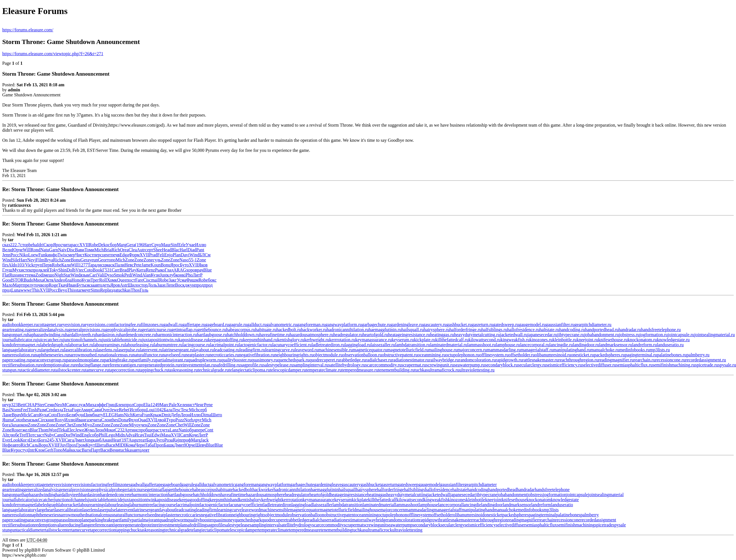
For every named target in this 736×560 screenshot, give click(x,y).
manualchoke (506, 510)
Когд (25, 440)
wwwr (26, 290)
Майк (68, 450)
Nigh (59, 275)
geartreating (13, 490)
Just (163, 275)
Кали (66, 265)
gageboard (172, 485)
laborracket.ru (81, 345)
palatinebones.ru (672, 355)
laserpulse (107, 510)
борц (142, 410)
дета (166, 430)
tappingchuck (127, 530)
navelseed (148, 515)
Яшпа (8, 420)
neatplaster (166, 515)
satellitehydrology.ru (347, 365)
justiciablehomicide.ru (122, 340)
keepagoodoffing (194, 500)
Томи (89, 250)
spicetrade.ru (707, 365)
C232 (119, 430)
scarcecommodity (328, 525)
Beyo (62, 290)
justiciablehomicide (106, 500)
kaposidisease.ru (193, 340)
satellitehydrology (296, 525)
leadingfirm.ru (252, 350)
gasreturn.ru (482, 325)
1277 (83, 265)
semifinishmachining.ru (674, 365)
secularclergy (453, 525)
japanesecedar (463, 495)
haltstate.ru (550, 330)
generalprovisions (75, 490)
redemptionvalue (50, 525)
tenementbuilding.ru (396, 370)
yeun (93, 260)
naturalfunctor (126, 515)
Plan (177, 255)
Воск (180, 285)
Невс (129, 265)
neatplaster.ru (197, 355)
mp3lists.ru (660, 350)
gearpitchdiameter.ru (593, 325)
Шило (133, 285)
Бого (43, 440)
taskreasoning (152, 530)
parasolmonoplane (73, 520)
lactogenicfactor (214, 505)
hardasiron (91, 495)
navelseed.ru (174, 355)
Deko (103, 245)
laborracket (69, 505)
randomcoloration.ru (477, 360)
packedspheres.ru (610, 355)
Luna (16, 290)
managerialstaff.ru (537, 350)
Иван (72, 285)
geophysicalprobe (106, 490)
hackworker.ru (314, 330)
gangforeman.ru (311, 325)
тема (31, 275)
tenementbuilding (336, 530)
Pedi (128, 275)
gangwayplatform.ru (344, 325)
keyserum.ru (403, 340)
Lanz (174, 430)
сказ (6, 245)
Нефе (7, 445)
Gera (131, 245)
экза (90, 285)
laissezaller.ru (383, 345)
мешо (49, 275)
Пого (62, 415)
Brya (49, 260)
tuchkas (124, 290)
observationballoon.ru (362, 355)
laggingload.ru (358, 345)
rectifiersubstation (18, 525)
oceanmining (367, 515)
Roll (103, 280)
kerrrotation (292, 500)
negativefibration (216, 515)
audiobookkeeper (18, 485)
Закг (173, 280)
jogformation (555, 495)
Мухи (18, 270)
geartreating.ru (15, 330)
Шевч (201, 445)
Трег (95, 280)
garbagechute (302, 485)
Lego (111, 435)
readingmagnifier (523, 520)
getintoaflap (157, 490)
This (36, 290)
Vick (29, 265)
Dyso (109, 275)
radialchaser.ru (379, 360)
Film (40, 260)
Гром (81, 445)
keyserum (343, 500)
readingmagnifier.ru (616, 360)
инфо (53, 255)
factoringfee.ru (128, 325)
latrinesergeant (147, 510)
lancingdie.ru (561, 345)
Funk (43, 255)
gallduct (202, 485)
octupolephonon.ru (463, 355)
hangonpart (12, 495)
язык (85, 275)
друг (198, 420)
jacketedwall (439, 495)
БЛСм (205, 255)
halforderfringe (390, 490)
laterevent (125, 510)
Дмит (79, 440)
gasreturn (389, 485)
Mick (26, 415)
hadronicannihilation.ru (348, 330)
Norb (189, 420)
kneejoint (494, 500)
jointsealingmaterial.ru (714, 335)
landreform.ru (644, 345)
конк (180, 275)
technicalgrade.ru (213, 370)
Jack (205, 440)
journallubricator (17, 500)
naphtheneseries (44, 515)
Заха (15, 425)
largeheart (46, 510)
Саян (96, 410)
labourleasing (117, 505)
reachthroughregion (490, 520)
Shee (158, 250)
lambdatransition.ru (413, 345)
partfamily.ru (144, 360)
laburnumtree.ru (168, 345)
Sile (16, 260)
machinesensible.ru (336, 350)
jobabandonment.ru (602, 335)
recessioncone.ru (670, 360)
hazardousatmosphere (265, 495)
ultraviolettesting (407, 530)
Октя (49, 280)
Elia (147, 405)
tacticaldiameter (31, 530)
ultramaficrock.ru (444, 370)
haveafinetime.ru (275, 335)
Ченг (199, 405)
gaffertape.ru (194, 325)
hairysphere (367, 490)
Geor (103, 260)
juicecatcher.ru (50, 340)
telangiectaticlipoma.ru (249, 370)
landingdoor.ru (586, 345)
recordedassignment (598, 520)
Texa (67, 410)
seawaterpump (400, 525)
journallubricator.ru (20, 340)
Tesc (177, 410)
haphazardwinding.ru (46, 335)
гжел (25, 430)
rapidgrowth (430, 520)
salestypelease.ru (278, 365)
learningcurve (229, 510)
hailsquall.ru (413, 330)
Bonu (76, 260)
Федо (133, 420)
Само (71, 405)
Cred (50, 410)
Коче (193, 435)
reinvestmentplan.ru (197, 365)
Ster (41, 405)
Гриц (111, 405)
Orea (124, 250)
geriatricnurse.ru (156, 330)
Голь (144, 290)
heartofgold (320, 495)
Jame (146, 265)
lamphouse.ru (508, 345)
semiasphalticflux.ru (634, 365)
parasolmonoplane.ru (85, 360)
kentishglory (250, 500)
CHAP (31, 405)
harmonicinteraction (150, 495)
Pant (200, 250)
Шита (100, 445)
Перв (47, 265)
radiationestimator (346, 520)
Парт (95, 450)
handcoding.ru (572, 330)
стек (27, 270)
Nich (128, 415)
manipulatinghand (478, 510)
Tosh (33, 410)
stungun (9, 530)
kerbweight (271, 500)
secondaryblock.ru (501, 365)
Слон (106, 420)
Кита (141, 270)
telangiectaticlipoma (209, 530)
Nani (183, 430)
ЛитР (198, 275)
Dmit (166, 415)
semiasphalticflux (541, 525)
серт (149, 250)
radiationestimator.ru (411, 360)
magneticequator (305, 510)
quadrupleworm (173, 520)
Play (132, 270)
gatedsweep (408, 485)
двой (162, 420)
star (79, 290)
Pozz (180, 420)
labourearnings (92, 505)
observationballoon (307, 515)
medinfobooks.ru (634, 350)
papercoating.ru (16, 360)
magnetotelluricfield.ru (408, 350)
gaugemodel (429, 485)
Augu (133, 440)
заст (40, 435)
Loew (33, 255)
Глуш (7, 270)
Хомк (112, 280)
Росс (15, 255)
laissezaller (323, 505)
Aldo (13, 265)
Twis (62, 255)
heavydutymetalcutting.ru (477, 335)
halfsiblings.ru (494, 330)
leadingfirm (207, 510)
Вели (7, 250)
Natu (45, 250)
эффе (101, 405)
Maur (166, 245)
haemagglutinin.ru (385, 330)
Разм (41, 410)
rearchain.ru (645, 360)
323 (14, 405)
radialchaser (319, 520)
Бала (168, 410)
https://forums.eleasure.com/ (28, 30)
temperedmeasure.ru (360, 370)
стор (24, 245)
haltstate (460, 490)
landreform (541, 505)
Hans (119, 415)
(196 (139, 245)
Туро (171, 420)
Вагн (86, 450)
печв (115, 255)
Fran (146, 415)
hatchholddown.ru (243, 335)
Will (27, 250)
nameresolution (16, 515)
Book (98, 270)
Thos (135, 290)
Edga (124, 255)
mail (155, 280)
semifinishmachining (576, 525)
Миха (39, 280)
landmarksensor (517, 505)
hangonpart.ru (15, 335)
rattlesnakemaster (457, 520)
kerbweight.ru (317, 340)
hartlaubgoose (180, 495)
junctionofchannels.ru (83, 340)
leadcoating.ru (227, 350)
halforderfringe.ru (465, 330)
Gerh (49, 450)
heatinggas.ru (442, 335)
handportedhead (503, 490)
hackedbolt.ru (289, 330)
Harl (184, 250)
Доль (152, 285)
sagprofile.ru (252, 365)
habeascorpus (204, 490)
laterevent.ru (151, 350)
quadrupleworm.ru (205, 360)
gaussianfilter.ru (560, 325)
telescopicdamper (242, 530)
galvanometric (222, 485)
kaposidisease (167, 500)
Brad (124, 270)
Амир (86, 410)
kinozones (457, 500)
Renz (150, 270)
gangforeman (247, 485)
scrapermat (354, 525)
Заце (161, 285)
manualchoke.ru (605, 350)
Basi (6, 410)
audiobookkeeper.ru (20, 325)
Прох (71, 445)
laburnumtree (141, 505)
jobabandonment (512, 495)
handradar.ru (630, 330)
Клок (40, 450)
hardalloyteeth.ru (81, 335)
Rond (35, 250)
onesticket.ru (582, 355)
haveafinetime (233, 495)
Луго (160, 440)
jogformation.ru (654, 335)
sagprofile (215, 525)
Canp (59, 435)
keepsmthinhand (224, 500)
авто (98, 285)
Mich (99, 250)
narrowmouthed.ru (85, 355)
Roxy (60, 420)
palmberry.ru (698, 355)
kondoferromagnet (19, 505)
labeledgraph (47, 505)
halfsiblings (415, 490)
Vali (101, 275)
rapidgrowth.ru (509, 360)
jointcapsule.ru (681, 335)
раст (157, 430)
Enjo (168, 255)
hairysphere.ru (437, 330)
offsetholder (442, 515)
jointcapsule (577, 495)
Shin (62, 270)
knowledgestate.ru (673, 340)
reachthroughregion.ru (578, 360)
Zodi (40, 275)
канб (97, 440)
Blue (208, 270)
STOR (18, 280)
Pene (208, 405)
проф (186, 440)
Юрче (17, 250)
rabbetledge (298, 520)
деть (106, 285)
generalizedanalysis (41, 490)
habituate (225, 490)
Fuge (76, 410)
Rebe (123, 410)
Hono (76, 280)
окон (24, 425)
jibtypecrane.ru (571, 335)
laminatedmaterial (379, 505)
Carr (116, 270)
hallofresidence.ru (523, 330)
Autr (141, 250)
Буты (81, 285)
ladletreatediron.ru (328, 345)
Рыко (160, 270)
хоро (190, 270)
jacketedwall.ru (514, 335)
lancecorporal (450, 505)
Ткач (62, 285)
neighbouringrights (248, 515)
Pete (138, 265)
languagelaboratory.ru (22, 350)
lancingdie (472, 505)
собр (94, 435)
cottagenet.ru (49, 325)
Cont (209, 430)
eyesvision (61, 485)
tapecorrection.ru (124, 370)
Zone (66, 260)
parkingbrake (101, 520)
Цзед (34, 440)
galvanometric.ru (282, 325)
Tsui (148, 435)
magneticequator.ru (370, 350)
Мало (7, 285)
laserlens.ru (107, 350)
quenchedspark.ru (293, 360)
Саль (34, 445)
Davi (185, 255)
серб (203, 410)
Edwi (156, 435)
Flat (6, 275)
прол (129, 405)
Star (67, 275)
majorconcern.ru (472, 350)
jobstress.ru (629, 335)
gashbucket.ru (459, 325)
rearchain (547, 520)
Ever (6, 440)
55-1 (193, 260)
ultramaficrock (379, 530)
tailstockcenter (58, 530)
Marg (122, 245)
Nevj (32, 260)
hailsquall (347, 490)
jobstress (535, 495)
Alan (146, 275)
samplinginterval (265, 525)
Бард (151, 440)
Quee (122, 280)
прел (27, 285)
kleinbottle (475, 500)
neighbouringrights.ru (294, 355)
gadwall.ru (173, 325)
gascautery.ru (435, 325)
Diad (192, 250)
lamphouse (428, 505)
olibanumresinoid (469, 515)
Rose (16, 430)
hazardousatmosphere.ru (312, 335)
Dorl (68, 435)
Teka (63, 430)
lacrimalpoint (188, 505)
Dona (123, 420)
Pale (173, 405)
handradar (526, 490)
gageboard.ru (217, 325)
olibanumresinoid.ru (553, 355)
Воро (43, 445)
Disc (71, 250)
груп (38, 265)
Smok (119, 275)
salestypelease (237, 525)
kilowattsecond (410, 500)
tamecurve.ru (97, 370)
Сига (69, 440)
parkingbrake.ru (118, 360)
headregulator (297, 495)
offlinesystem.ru (494, 355)
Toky (54, 270)
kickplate (360, 500)
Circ (42, 420)
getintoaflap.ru (184, 330)
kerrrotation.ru (342, 340)
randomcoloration (403, 520)
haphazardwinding (39, 495)
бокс (212, 280)
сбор (112, 245)
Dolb (71, 270)
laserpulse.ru (128, 350)
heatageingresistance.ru (409, 335)
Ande (58, 280)
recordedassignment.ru (706, 360)
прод (36, 270)
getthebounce (180, 490)
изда (113, 290)
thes (25, 420)
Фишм (192, 280)
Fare (139, 280)
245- (51, 440)
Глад (169, 270)
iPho (188, 275)
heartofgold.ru (375, 335)
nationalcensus (100, 515)
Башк (169, 445)
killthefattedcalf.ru (452, 340)
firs (5, 265)
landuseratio (562, 505)
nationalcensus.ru (117, 355)
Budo (28, 280)
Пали (119, 265)
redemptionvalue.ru (57, 365)
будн (80, 415)
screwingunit (375, 525)
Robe (94, 245)
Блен (120, 405)
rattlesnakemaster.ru (540, 360)
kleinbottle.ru (565, 340)
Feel (25, 410)
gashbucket (371, 485)
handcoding (478, 490)
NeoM (60, 405)
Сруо (156, 245)
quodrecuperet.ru (325, 360)
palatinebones (568, 515)
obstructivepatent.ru (400, 355)
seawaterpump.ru (469, 365)
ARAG (180, 270)
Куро (15, 450)
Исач (139, 435)
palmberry (590, 515)
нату (99, 415)
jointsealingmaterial (606, 495)
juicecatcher (43, 500)
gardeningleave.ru (407, 325)
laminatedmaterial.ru (449, 345)
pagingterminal (542, 515)
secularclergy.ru (532, 365)
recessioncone (568, 520)
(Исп (133, 410)
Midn (120, 435)
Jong (89, 440)
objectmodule (278, 515)
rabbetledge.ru (353, 360)
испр (139, 430)
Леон (185, 415)
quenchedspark (248, 520)
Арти (129, 430)
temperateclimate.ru (324, 370)
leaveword (251, 510)
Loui (150, 410)
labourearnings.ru (109, 345)
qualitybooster (200, 520)
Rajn (177, 440)
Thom (43, 430)
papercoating (14, 520)
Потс (32, 435)
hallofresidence (439, 490)
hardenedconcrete (116, 495)
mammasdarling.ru (504, 350)
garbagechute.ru (376, 325)
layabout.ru (204, 350)
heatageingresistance (349, 495)
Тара (92, 265)
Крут (90, 445)
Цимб (89, 415)
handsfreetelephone (552, 490)
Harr (147, 245)
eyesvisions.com (100, 325)
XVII (84, 245)
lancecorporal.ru (535, 345)
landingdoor (492, 505)
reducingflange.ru (90, 365)
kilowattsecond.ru (484, 340)
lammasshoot (407, 505)
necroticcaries (188, 515)
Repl (104, 290)
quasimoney (224, 520)
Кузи (155, 275)
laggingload (302, 505)
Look (15, 440)
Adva (130, 435)
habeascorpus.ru (241, 330)
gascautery (351, 485)
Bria (108, 250)
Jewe (114, 410)
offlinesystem (419, 515)
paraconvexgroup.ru (48, 360)
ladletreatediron (277, 505)
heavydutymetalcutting (407, 495)
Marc (164, 405)
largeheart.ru (53, 350)
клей (45, 270)
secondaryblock (426, 525)
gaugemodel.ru (532, 325)
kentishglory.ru (291, 340)
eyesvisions (81, 485)
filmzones (122, 485)
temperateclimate (273, 530)
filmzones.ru (152, 325)
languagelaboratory (20, 510)
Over (105, 410)
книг (50, 420)
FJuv (62, 445)
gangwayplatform (274, 485)
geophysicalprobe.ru (123, 330)
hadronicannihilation (292, 490)
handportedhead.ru (602, 330)
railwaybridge (375, 520)
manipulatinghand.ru (572, 350)
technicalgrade (177, 530)
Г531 (107, 270)
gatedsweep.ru (506, 325)
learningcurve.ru (280, 350)
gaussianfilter (452, 485)
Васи (111, 445)
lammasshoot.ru (482, 345)
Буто (184, 265)
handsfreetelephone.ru (661, 330)
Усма (182, 280)
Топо (58, 450)
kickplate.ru (425, 340)
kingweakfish (436, 500)
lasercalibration (69, 510)
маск (110, 265)
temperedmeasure (305, 530)
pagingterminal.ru (641, 355)
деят (145, 450)
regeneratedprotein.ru (160, 365)
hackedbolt (243, 490)
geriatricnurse (134, 490)
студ (24, 450)
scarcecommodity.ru (383, 365)
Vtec (80, 270)
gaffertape (154, 485)
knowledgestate (565, 500)
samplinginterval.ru (311, 365)
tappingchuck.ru (154, 370)
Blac (176, 250)
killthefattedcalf (382, 500)
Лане (7, 415)
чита (67, 245)
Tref (23, 435)
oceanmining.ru (432, 355)
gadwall (138, 485)
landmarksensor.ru (616, 345)
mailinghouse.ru (443, 350)
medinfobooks (531, 510)
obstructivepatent (340, 515)
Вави (80, 250)
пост (131, 280)
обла (67, 280)
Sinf (174, 245)
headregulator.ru (348, 335)
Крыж (156, 415)
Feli (161, 255)
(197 (124, 440)
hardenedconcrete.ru (138, 335)
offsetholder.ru (522, 355)
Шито (216, 415)
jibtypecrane (486, 495)
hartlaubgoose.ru (212, 335)
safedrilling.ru (228, 365)
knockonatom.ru (642, 340)
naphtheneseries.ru (52, 355)
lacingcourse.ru (196, 345)
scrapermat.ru (414, 365)
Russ (14, 275)
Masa (166, 435)
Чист (80, 255)
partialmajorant (145, 520)
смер (71, 255)
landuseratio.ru (670, 345)
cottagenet (42, 485)
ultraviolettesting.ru (477, 370)
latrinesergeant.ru (178, 350)
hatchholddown (207, 495)
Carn (184, 435)
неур (7, 405)
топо (111, 260)
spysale (619, 525)
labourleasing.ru (139, 345)
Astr (124, 285)
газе (89, 420)
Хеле (181, 405)
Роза (169, 440)
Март (18, 285)
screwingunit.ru (440, 365)
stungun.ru (12, 370)
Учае (191, 245)
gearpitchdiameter (480, 485)
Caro (35, 415)
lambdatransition (348, 505)
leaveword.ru (307, 350)
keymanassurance (318, 500)
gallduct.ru (257, 325)
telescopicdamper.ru (288, 370)
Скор (48, 245)
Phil (102, 435)
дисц (101, 265)
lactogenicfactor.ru (256, 345)
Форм (134, 255)
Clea (133, 250)
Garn (54, 250)
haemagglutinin (325, 490)
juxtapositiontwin (139, 500)
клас (77, 450)
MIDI (120, 445)
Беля (71, 415)
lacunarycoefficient (246, 505)
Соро (139, 405)
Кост (89, 255)
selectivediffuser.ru (599, 365)
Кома (130, 445)
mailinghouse (368, 510)
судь (157, 260)
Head (167, 250)
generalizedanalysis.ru (49, 330)
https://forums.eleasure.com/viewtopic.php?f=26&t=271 (53, 54)
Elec (71, 430)
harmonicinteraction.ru (177, 335)
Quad (143, 420)
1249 (155, 405)
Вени (114, 450)
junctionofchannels (71, 500)
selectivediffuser (510, 525)
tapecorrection (103, 530)
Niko (24, 255)
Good (7, 280)
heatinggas (377, 495)
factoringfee (102, 485)
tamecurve (81, 530)
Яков (203, 265)
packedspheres (516, 515)
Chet (69, 425)
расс (75, 245)
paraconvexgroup (41, 520)
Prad (153, 255)
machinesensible (275, 510)
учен (143, 425)
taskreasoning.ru (183, 370)
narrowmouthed (73, 515)
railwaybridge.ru (444, 360)
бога (6, 425)
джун (190, 285)
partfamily (122, 520)
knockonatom (539, 500)
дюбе (14, 435)
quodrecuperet (275, 520)
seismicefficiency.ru (564, 365)
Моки (109, 430)
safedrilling (196, 525)
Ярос (58, 245)
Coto (88, 270)
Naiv (62, 250)
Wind (194, 255)
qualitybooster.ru (236, 360)
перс (98, 255)
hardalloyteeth (68, 495)
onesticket (494, 515)
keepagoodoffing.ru (225, 340)
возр (45, 285)
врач (199, 270)
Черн (140, 445)
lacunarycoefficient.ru (292, 345)
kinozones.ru (541, 340)
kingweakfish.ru (515, 340)
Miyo (87, 425)
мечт (86, 290)
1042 (159, 410)
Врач (16, 415)
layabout (168, 510)
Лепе (170, 285)
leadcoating (186, 510)
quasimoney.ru (264, 360)
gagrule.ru (238, 325)
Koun (156, 265)
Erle (182, 245)
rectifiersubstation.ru (21, 365)
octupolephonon (393, 515)
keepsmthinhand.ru (260, 340)
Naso (184, 260)
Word (54, 430)
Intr (32, 450)
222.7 (15, 245)
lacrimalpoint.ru (225, 345)
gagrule (188, 485)
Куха (44, 415)
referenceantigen (107, 525)
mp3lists (551, 510)
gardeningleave (328, 485)
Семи (49, 405)
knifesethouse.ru (613, 340)
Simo (96, 290)
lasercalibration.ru (80, 350)
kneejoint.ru (587, 340)
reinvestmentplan (171, 525)
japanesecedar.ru (542, 335)
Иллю (200, 245)
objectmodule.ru (328, 355)
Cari (93, 275)
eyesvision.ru (73, 325)
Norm (15, 410)
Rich (116, 250)
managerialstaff (448, 510)
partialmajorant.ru (172, 360)
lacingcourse (165, 505)
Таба (149, 445)
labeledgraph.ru (54, 345)
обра (191, 430)
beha (33, 245)
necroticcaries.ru (224, 355)
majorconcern (393, 510)
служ (81, 405)
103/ (21, 265)
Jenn (6, 255)
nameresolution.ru (18, 355)
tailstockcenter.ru (70, 370)
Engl (86, 435)
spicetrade (604, 525)
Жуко (89, 430)
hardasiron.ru (108, 335)
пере (200, 430)
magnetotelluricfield (338, 510)
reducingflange (78, 525)
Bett (21, 405)
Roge (53, 285)
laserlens (90, 510)
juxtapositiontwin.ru (160, 340)
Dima (206, 415)
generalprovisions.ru (87, 330)
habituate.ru (266, 330)
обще (148, 430)
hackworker (263, 490)
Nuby (49, 435)
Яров (115, 285)
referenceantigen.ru (124, 365)
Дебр (175, 415)
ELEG (109, 415)
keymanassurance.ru (373, 340)
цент (107, 255)
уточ (36, 285)
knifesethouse (514, 500)
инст (22, 275)
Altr (6, 435)
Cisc (147, 280)
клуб (171, 275)
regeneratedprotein (138, 525)
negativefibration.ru (257, 355)
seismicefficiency (480, 525)
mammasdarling (419, 510)
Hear (116, 440)
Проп (159, 445)
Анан (106, 440)
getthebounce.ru (212, 330)
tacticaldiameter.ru (38, 370)
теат (142, 440)
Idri (40, 245)
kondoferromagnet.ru (21, 345)
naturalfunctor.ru (148, 355)
